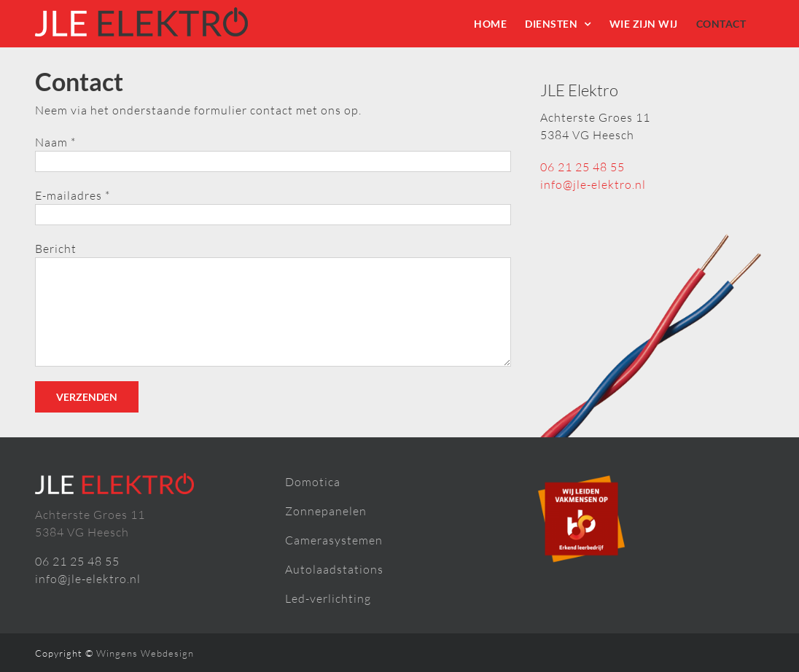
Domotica (313, 482)
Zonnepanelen (326, 511)
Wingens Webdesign (145, 653)
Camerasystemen (334, 540)
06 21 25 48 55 (582, 167)
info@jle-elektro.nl (593, 184)
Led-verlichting (328, 598)
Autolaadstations (334, 569)
